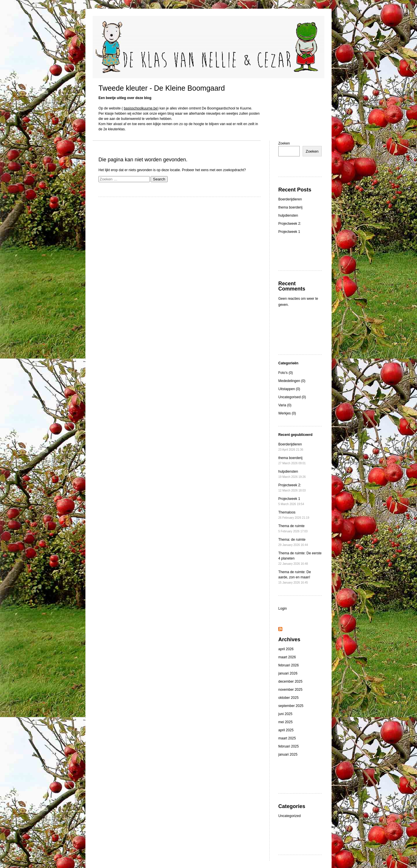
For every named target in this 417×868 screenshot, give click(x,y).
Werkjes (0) (287, 413)
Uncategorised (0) (292, 397)
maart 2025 (287, 738)
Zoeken (284, 143)
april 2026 (286, 649)
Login (282, 608)
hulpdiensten (288, 215)
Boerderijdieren (290, 199)
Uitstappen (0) (289, 389)
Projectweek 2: (290, 224)
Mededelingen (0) (292, 381)
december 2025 (290, 681)
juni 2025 (285, 714)
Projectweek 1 (289, 232)
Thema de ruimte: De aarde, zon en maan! (295, 577)
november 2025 (290, 690)
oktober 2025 (288, 698)
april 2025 (286, 730)
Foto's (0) (286, 373)
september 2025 (291, 706)
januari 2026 (288, 673)
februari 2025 (289, 746)
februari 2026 (289, 665)
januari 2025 (288, 754)
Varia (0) (285, 405)
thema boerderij (290, 207)
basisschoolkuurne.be (140, 108)
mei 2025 (285, 722)
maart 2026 (287, 657)
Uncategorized (289, 816)
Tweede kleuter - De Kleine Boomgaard (162, 88)
